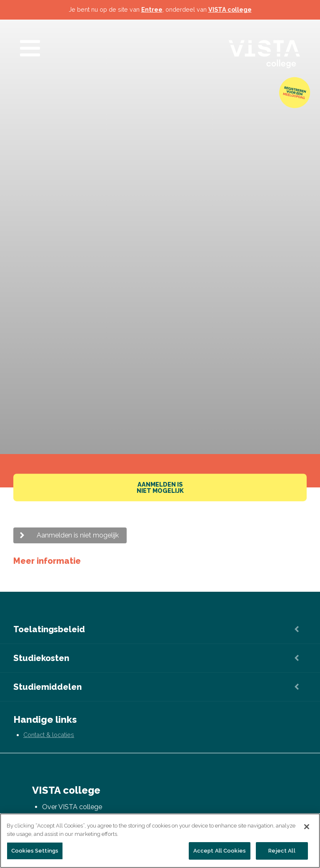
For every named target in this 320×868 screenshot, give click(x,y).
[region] (160, 841)
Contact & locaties (49, 735)
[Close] (307, 827)
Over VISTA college (72, 807)
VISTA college (230, 9)
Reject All (282, 851)
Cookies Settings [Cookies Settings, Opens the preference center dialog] (35, 851)
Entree (152, 9)
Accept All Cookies (220, 851)
